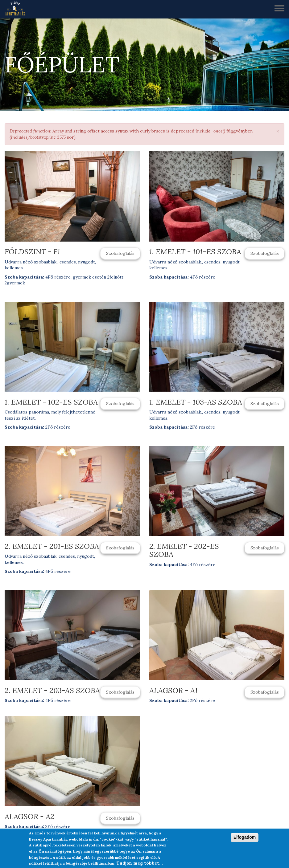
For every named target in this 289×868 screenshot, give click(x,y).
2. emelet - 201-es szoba (52, 546)
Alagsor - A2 (29, 816)
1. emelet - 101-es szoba (195, 252)
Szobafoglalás (120, 253)
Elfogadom (245, 839)
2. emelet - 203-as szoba (52, 690)
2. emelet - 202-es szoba (184, 550)
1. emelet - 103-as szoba (196, 402)
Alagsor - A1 (173, 690)
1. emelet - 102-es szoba (51, 402)
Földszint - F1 (32, 252)
